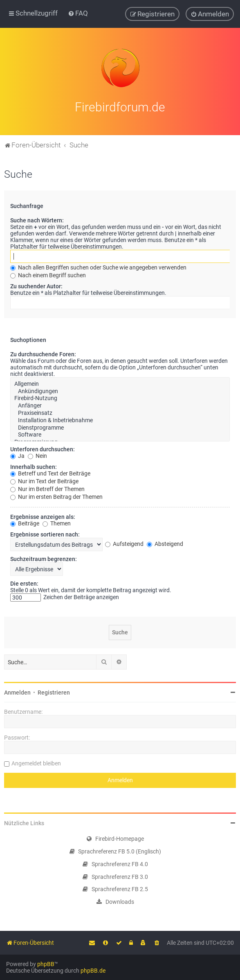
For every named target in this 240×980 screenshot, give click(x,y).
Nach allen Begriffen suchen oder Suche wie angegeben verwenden (98, 266)
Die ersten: (24, 582)
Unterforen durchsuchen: (43, 448)
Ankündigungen (120, 390)
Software (120, 434)
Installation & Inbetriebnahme (120, 419)
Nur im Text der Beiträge (44, 480)
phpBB (46, 964)
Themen (57, 522)
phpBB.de (93, 971)
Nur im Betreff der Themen (47, 488)
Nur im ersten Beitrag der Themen (56, 496)
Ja (17, 455)
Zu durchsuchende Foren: (43, 353)
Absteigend (165, 543)
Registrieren (54, 691)
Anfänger (120, 405)
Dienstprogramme (120, 426)
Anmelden (17, 691)
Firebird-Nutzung (120, 397)
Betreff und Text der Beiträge (50, 472)
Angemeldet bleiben (36, 762)
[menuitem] (78, 13)
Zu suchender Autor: (36, 285)
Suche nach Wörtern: (37, 219)
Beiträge (25, 522)
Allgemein (120, 382)
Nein (37, 455)
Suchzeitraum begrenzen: (44, 558)
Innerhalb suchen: (34, 466)
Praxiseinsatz (120, 412)
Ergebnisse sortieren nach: (45, 533)
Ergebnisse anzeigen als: (43, 516)
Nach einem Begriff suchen (48, 274)
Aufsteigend (124, 543)
